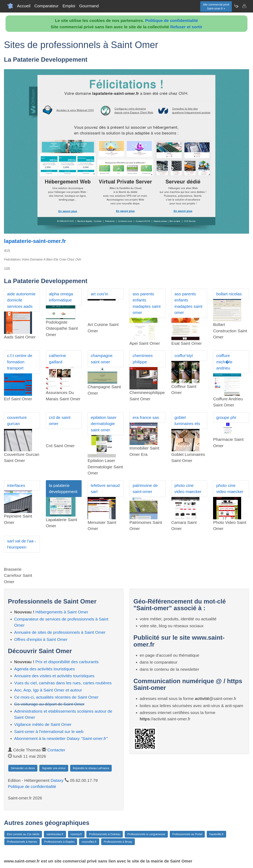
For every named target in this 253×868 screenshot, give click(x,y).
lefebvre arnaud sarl (105, 489)
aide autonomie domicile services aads (21, 300)
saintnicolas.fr (55, 834)
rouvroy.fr (76, 834)
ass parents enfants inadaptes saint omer (147, 303)
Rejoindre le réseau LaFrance (91, 768)
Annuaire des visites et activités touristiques (54, 676)
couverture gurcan (17, 421)
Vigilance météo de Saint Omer (43, 724)
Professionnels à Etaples (59, 842)
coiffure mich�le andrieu (224, 362)
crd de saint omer (60, 421)
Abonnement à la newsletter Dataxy (61, 738)
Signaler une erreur (54, 768)
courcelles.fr (89, 842)
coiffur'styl (184, 356)
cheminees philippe (143, 359)
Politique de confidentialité (172, 20)
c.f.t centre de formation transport (20, 362)
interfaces (16, 485)
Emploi (69, 6)
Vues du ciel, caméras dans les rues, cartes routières (63, 683)
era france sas (146, 417)
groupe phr (226, 417)
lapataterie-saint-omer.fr (35, 241)
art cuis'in (99, 294)
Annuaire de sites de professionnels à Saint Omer (60, 632)
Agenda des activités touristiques (45, 669)
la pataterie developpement (63, 489)
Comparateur (47, 6)
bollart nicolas (229, 294)
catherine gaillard (58, 359)
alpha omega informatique (61, 297)
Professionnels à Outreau (105, 834)
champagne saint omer (102, 359)
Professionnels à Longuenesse (146, 834)
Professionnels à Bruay (118, 842)
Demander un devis (23, 768)
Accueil (24, 6)
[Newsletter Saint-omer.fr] (236, 6)
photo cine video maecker (188, 489)
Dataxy (57, 780)
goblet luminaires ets (187, 421)
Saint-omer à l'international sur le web (49, 732)
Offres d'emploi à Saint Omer (41, 639)
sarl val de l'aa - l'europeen (22, 544)
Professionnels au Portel (187, 834)
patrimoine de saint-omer (145, 489)
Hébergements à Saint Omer (62, 612)
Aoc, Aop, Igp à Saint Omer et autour (48, 690)
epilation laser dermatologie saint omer (104, 424)
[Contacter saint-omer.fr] (244, 6)
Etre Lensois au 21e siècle (23, 834)
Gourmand (89, 6)
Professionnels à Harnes (22, 842)
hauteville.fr (216, 834)
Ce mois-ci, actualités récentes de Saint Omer (56, 697)
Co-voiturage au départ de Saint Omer (49, 704)
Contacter (56, 750)
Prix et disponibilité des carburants (67, 662)
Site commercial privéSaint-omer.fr (216, 7)
